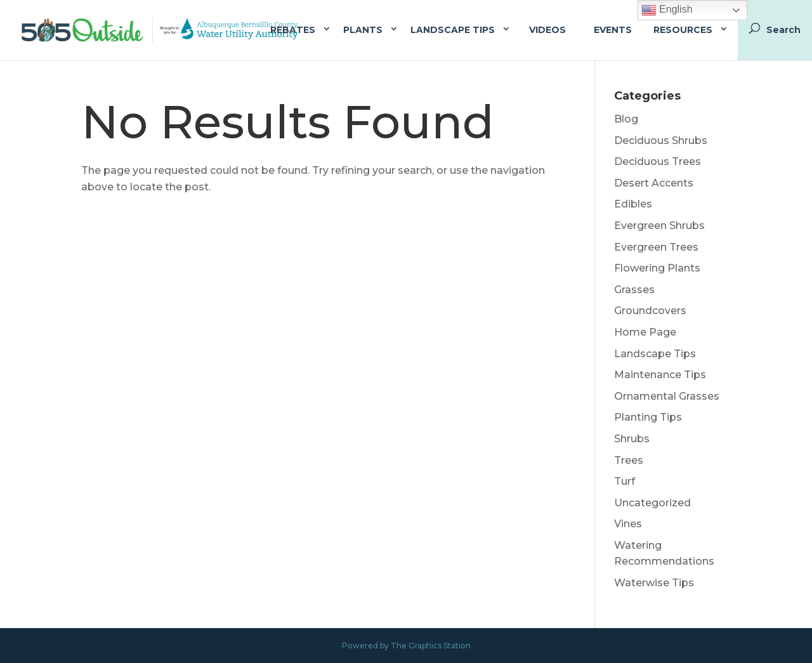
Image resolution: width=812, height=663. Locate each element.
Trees (629, 460)
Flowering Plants (657, 268)
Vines (628, 524)
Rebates (293, 30)
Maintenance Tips (660, 375)
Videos (547, 30)
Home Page (645, 332)
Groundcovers (650, 311)
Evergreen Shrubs (659, 226)
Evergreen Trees (656, 247)
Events (613, 30)
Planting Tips (648, 417)
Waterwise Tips (654, 583)
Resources (683, 30)
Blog (626, 119)
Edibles (633, 204)
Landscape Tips (453, 30)
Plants (363, 30)
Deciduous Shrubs (661, 141)
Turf (625, 481)
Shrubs (632, 439)
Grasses (634, 290)
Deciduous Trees (658, 161)
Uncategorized (652, 503)
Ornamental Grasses (667, 396)
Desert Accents (654, 183)
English (667, 10)
